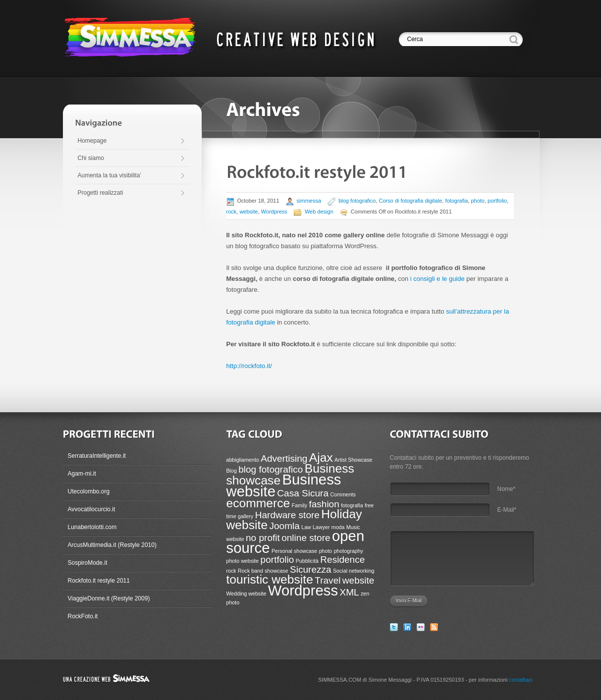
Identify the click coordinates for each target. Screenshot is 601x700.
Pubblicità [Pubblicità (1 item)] (307, 561)
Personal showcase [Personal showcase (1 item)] (294, 551)
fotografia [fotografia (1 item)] (352, 505)
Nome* (507, 489)
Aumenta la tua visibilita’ (110, 175)
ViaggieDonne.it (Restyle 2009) (109, 598)
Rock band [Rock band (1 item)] (250, 571)
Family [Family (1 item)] (300, 505)
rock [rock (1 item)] (231, 571)
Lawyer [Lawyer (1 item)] (321, 527)
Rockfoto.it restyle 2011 (99, 581)
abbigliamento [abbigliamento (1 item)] (243, 460)
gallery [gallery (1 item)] (246, 516)
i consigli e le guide (438, 279)
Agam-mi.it (82, 474)
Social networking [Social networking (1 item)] (354, 571)
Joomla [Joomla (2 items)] (284, 526)
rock (232, 212)
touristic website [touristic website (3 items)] (270, 579)
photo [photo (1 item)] (326, 551)
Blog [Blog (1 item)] (232, 471)
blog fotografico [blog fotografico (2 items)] (271, 469)
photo (478, 201)
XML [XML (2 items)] (349, 592)
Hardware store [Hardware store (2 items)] (287, 515)
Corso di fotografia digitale (411, 201)
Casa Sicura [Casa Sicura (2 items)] (303, 493)
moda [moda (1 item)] (338, 527)
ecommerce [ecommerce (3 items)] (258, 503)
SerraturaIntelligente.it (97, 456)
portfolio (497, 201)
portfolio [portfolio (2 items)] (277, 560)
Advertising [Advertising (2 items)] (284, 458)
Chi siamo (91, 158)
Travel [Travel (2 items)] (328, 580)
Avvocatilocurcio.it (92, 509)
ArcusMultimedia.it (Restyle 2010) (112, 545)
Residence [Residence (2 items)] (342, 560)
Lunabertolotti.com (92, 527)
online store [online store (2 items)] (306, 538)
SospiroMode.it (88, 563)
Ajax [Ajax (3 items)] (321, 458)
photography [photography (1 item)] (349, 551)
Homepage (92, 141)
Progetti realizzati (101, 193)
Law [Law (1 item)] (306, 527)
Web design (319, 212)
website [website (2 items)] (358, 580)
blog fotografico (357, 201)
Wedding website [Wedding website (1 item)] (246, 593)
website (248, 212)
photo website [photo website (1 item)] (243, 561)
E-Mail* (507, 510)
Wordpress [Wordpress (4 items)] (303, 590)
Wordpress (274, 212)
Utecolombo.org (89, 491)
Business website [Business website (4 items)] (284, 485)
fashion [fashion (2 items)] (324, 504)
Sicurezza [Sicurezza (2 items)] (311, 569)
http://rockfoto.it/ (249, 366)
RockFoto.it (83, 616)
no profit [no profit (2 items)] (263, 538)
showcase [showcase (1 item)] (276, 571)
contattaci (520, 680)
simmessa (309, 201)
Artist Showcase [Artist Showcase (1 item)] (353, 460)
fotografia (456, 201)
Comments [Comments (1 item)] (343, 494)
